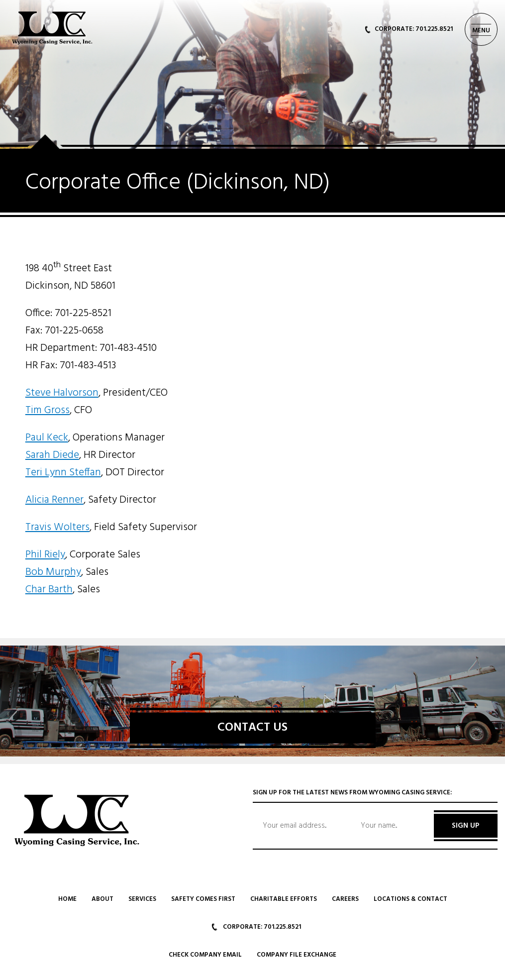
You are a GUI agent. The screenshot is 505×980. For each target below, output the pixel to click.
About (102, 899)
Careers (345, 899)
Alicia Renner (54, 500)
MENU (481, 31)
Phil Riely (45, 555)
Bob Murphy (53, 572)
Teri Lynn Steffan (63, 473)
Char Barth (49, 590)
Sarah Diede (52, 455)
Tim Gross (48, 410)
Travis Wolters (57, 527)
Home (67, 899)
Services (142, 899)
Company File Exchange (297, 955)
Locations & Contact (410, 899)
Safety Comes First (203, 899)
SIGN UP (465, 826)
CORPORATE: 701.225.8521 (409, 29)
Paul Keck (47, 438)
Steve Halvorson (62, 393)
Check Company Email (205, 955)
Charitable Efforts (284, 899)
